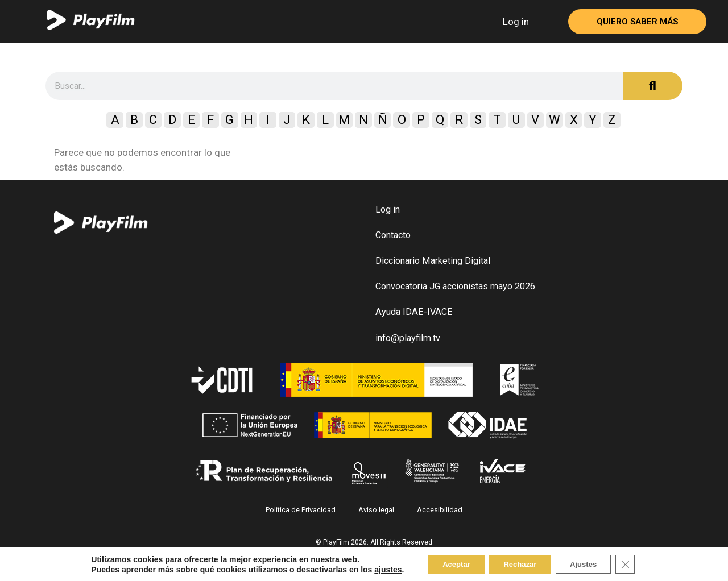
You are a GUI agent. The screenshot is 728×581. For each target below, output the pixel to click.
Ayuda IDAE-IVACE (413, 318)
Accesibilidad (438, 516)
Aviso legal (377, 516)
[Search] (653, 86)
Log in (516, 22)
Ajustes (590, 563)
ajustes (376, 568)
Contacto (393, 237)
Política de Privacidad (303, 516)
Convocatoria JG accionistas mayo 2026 (455, 291)
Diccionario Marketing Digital (433, 264)
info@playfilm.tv (407, 344)
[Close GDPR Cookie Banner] (636, 563)
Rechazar (519, 563)
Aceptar (448, 563)
